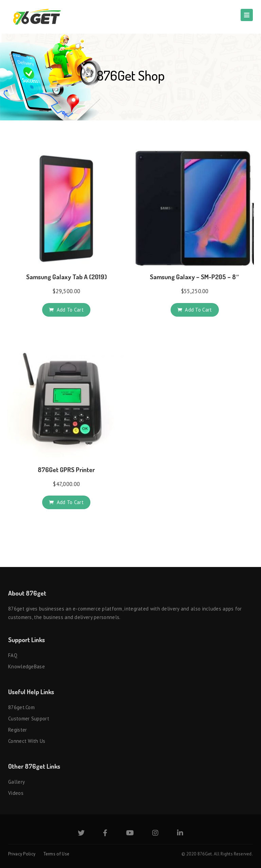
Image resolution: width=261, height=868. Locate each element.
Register (18, 730)
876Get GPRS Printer (66, 470)
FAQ (13, 655)
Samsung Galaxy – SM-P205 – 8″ (195, 277)
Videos (16, 793)
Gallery (16, 782)
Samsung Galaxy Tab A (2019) (66, 277)
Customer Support (29, 719)
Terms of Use (56, 854)
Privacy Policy (22, 854)
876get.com (21, 707)
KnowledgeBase (27, 666)
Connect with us (27, 741)
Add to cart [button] (70, 310)
